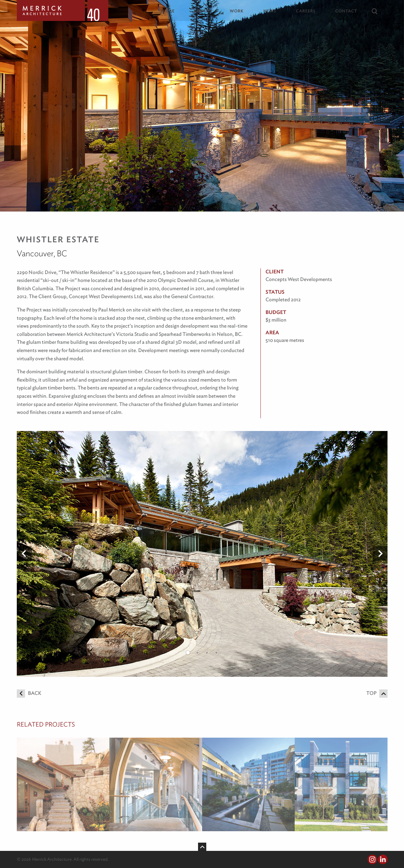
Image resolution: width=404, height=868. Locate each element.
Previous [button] (24, 554)
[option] (202, 554)
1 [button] (188, 653)
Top (377, 693)
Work (237, 11)
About (202, 11)
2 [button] (197, 653)
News (270, 11)
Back (29, 693)
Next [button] (380, 554)
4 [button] (216, 653)
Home (168, 11)
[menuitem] (173, 11)
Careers (306, 11)
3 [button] (207, 653)
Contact (346, 11)
